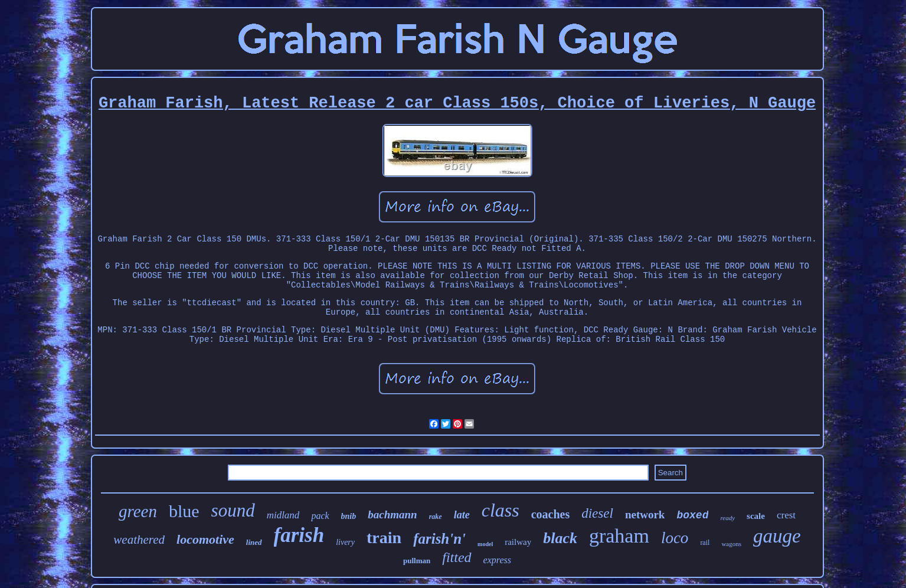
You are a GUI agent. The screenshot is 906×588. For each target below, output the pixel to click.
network (645, 514)
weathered (139, 540)
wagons (731, 544)
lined (254, 542)
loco (675, 538)
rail (705, 543)
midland (283, 515)
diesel (597, 513)
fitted (457, 557)
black (560, 538)
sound (233, 510)
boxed (692, 515)
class (501, 510)
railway (518, 542)
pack (320, 516)
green (138, 511)
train (384, 538)
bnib (349, 516)
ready (727, 518)
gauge (777, 536)
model (485, 544)
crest (786, 515)
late (462, 515)
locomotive (205, 539)
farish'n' (439, 539)
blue (184, 511)
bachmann (392, 514)
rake (436, 517)
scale (756, 516)
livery (345, 542)
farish (299, 535)
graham (619, 536)
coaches (551, 514)
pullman (417, 561)
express (497, 560)
